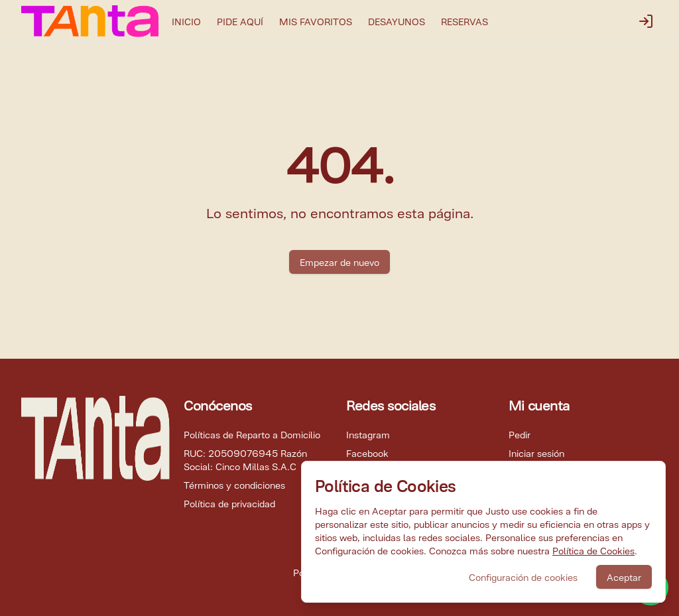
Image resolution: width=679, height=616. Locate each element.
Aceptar (624, 577)
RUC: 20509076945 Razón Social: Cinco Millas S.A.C (245, 459)
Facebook (367, 453)
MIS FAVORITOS (316, 21)
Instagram (368, 434)
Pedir (520, 434)
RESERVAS (464, 21)
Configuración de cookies (523, 577)
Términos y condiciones (234, 484)
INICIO (186, 21)
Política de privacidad (229, 503)
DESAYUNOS (397, 21)
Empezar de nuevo (339, 262)
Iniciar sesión (536, 453)
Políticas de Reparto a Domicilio (252, 434)
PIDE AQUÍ (240, 21)
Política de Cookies (593, 550)
